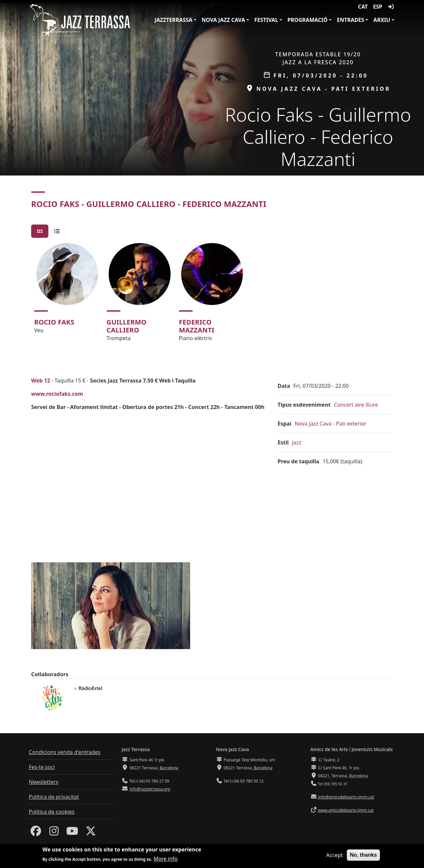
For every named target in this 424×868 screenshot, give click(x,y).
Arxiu (382, 20)
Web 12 (41, 381)
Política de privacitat (54, 797)
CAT (363, 7)
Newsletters (44, 782)
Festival (266, 20)
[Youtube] (72, 833)
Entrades (350, 20)
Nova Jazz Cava (223, 20)
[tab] (40, 231)
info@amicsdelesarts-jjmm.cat (345, 797)
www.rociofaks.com (57, 394)
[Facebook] (36, 833)
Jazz (297, 442)
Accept (335, 855)
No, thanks (363, 855)
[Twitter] (91, 833)
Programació (308, 20)
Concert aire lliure (356, 405)
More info (165, 859)
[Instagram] (54, 833)
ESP (378, 7)
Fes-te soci (42, 767)
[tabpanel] (212, 295)
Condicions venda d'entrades (65, 752)
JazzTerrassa (174, 20)
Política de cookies (52, 812)
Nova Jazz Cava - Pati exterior (330, 424)
